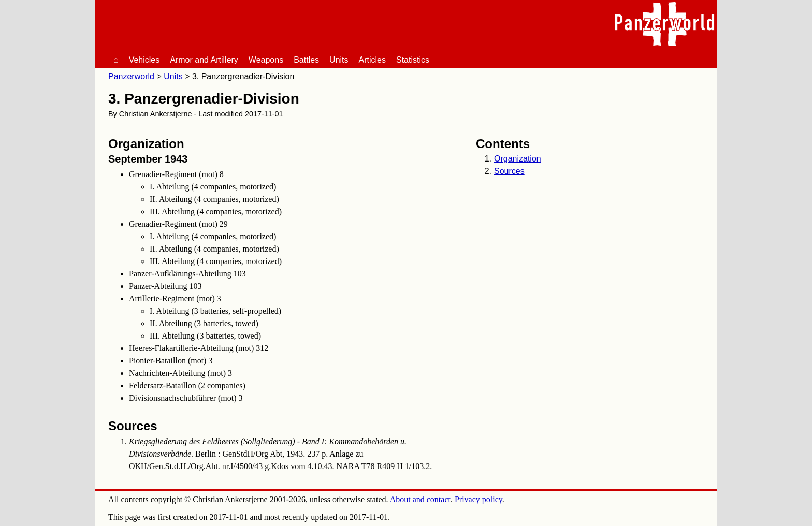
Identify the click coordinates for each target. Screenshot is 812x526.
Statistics (413, 60)
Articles (372, 60)
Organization (518, 159)
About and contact (420, 499)
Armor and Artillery (204, 60)
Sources (509, 171)
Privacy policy (479, 499)
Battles (306, 60)
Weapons (266, 60)
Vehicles (144, 60)
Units (339, 60)
